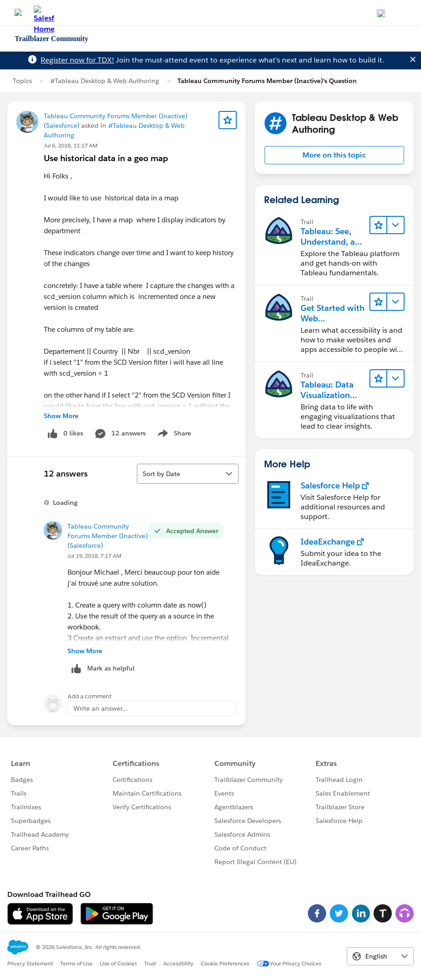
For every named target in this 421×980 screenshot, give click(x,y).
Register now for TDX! (77, 60)
